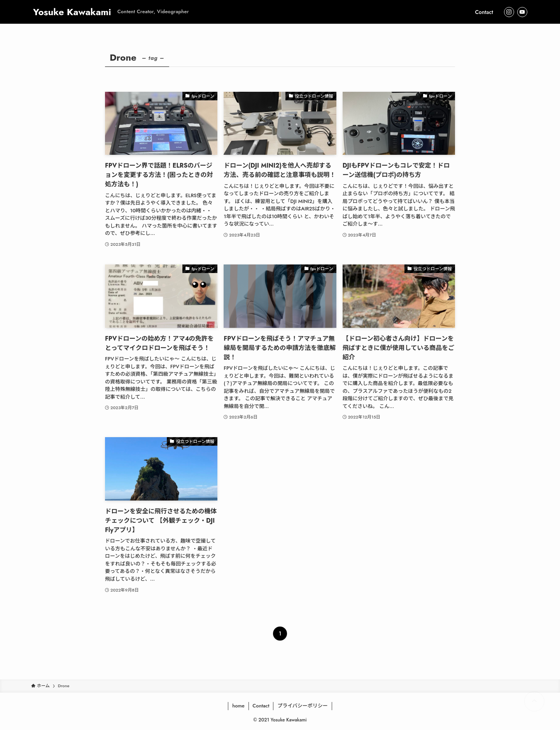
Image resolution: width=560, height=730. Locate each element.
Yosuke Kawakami (72, 12)
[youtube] (522, 12)
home (238, 706)
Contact (261, 706)
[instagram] (509, 12)
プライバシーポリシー (303, 706)
